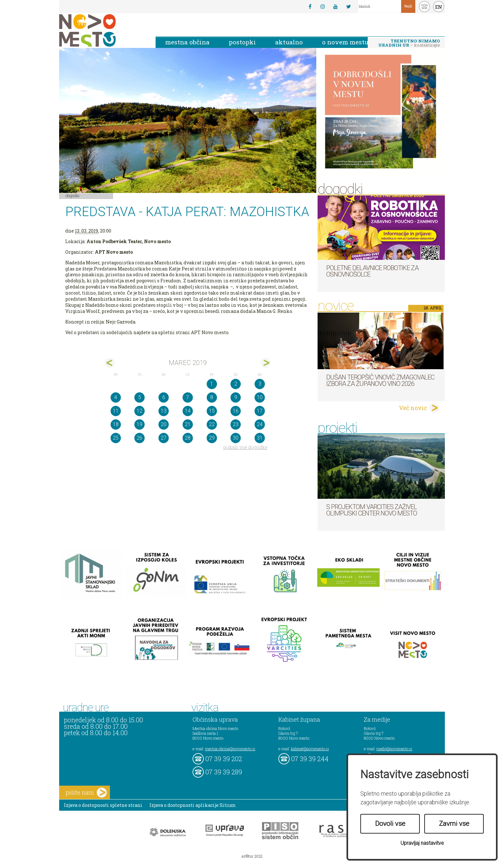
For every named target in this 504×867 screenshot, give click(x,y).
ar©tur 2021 (252, 856)
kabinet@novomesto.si (310, 749)
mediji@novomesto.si (394, 749)
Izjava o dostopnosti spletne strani (103, 805)
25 (116, 438)
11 (116, 411)
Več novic (413, 408)
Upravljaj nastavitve (422, 843)
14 (188, 411)
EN (439, 7)
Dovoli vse (390, 824)
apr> (266, 363)
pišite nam (86, 793)
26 (139, 438)
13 (164, 411)
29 (212, 438)
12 (139, 411)
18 (116, 424)
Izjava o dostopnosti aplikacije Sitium (193, 805)
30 (236, 438)
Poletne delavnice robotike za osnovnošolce (372, 271)
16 (236, 411)
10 (260, 397)
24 (260, 424)
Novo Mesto (103, 30)
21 (188, 424)
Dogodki (73, 196)
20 (164, 424)
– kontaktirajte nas (409, 43)
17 (260, 411)
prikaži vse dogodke (245, 447)
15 (212, 411)
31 (260, 438)
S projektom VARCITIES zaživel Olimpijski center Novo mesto (372, 510)
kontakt (424, 7)
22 (212, 424)
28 (188, 438)
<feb (110, 363)
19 (139, 424)
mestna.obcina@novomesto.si (230, 749)
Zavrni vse (454, 824)
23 (236, 424)
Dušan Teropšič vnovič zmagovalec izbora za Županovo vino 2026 (380, 380)
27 (164, 438)
